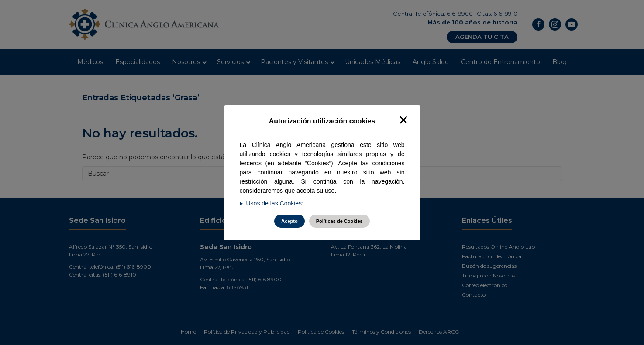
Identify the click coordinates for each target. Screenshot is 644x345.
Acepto (289, 221)
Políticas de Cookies (339, 221)
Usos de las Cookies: (275, 203)
